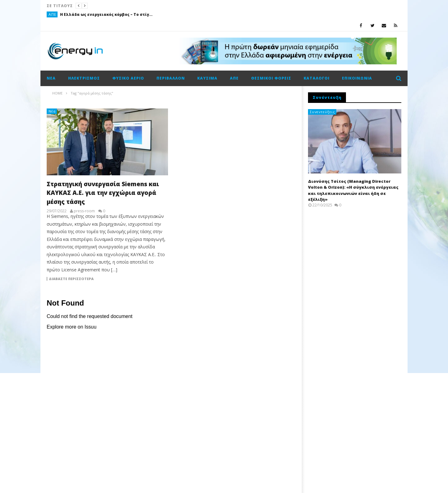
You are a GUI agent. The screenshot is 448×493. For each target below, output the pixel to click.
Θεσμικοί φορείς (271, 78)
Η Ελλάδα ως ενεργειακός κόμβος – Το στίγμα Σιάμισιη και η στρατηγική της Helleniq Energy (107, 14)
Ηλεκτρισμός (84, 78)
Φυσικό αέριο (128, 78)
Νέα (51, 78)
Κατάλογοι (317, 78)
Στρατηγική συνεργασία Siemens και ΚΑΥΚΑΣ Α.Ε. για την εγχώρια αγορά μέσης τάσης (103, 193)
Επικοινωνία (357, 78)
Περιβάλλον (171, 78)
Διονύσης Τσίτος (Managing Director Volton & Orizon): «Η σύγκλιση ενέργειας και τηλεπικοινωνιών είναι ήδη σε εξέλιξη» (353, 190)
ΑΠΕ (52, 14)
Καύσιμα (207, 78)
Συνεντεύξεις (322, 112)
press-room (84, 211)
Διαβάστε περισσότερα (71, 279)
